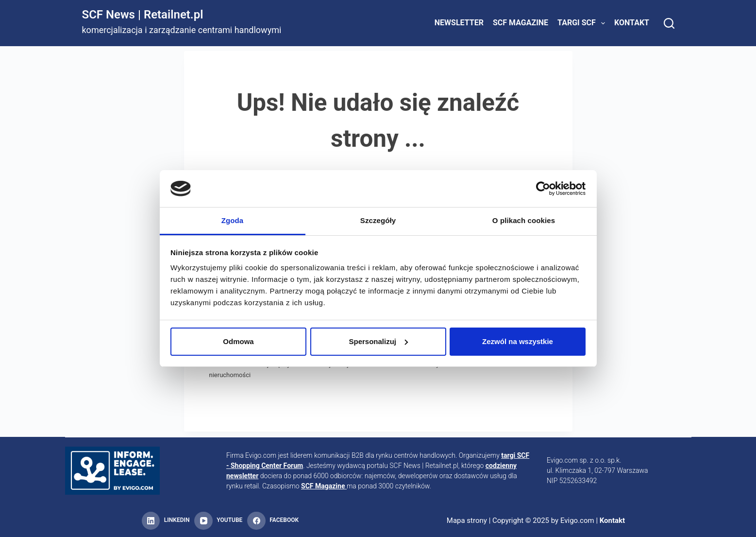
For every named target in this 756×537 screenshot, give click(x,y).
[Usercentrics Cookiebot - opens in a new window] (543, 189)
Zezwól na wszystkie (518, 341)
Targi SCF (583, 23)
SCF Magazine (521, 23)
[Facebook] (273, 521)
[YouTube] (218, 521)
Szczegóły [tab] (378, 220)
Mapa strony (467, 520)
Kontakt (632, 23)
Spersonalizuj (378, 341)
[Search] (669, 23)
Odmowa (238, 341)
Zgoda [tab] (233, 220)
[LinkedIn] (166, 521)
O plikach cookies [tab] (524, 220)
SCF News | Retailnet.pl (143, 15)
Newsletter (459, 23)
